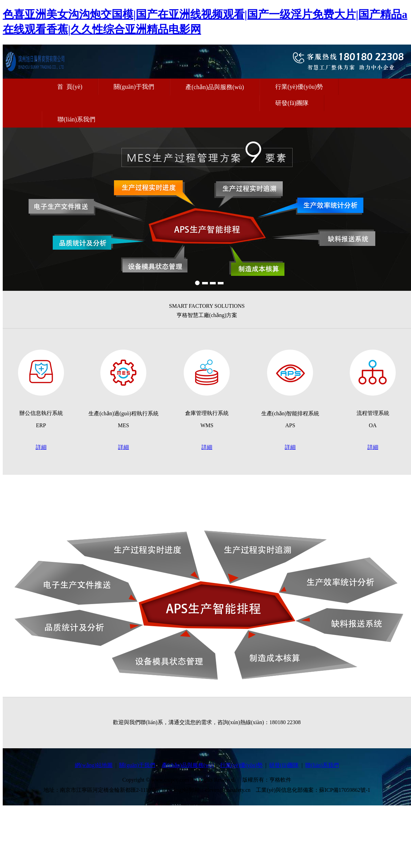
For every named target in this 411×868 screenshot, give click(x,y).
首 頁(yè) (70, 87)
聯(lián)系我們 (76, 119)
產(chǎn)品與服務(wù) (215, 87)
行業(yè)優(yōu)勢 (299, 87)
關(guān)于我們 (134, 87)
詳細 (41, 447)
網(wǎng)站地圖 (94, 765)
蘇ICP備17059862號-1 (345, 790)
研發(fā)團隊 (292, 103)
